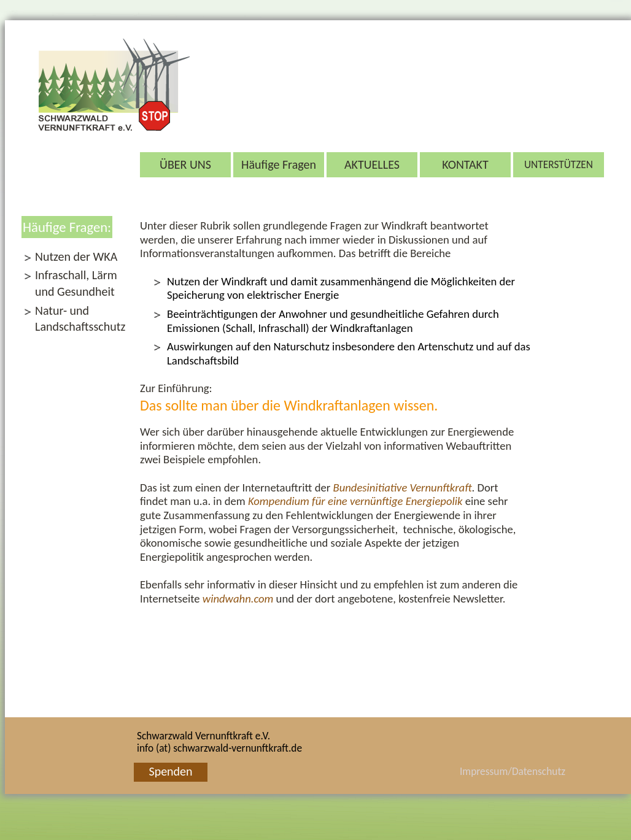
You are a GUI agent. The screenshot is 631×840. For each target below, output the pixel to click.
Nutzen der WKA (76, 256)
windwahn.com (238, 599)
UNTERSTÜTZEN (559, 164)
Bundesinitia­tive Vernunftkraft (402, 487)
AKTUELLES (372, 164)
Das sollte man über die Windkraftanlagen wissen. (289, 405)
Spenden (170, 771)
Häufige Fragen (279, 164)
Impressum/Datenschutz (497, 771)
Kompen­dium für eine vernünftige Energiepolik (355, 501)
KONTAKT (465, 164)
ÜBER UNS (185, 164)
